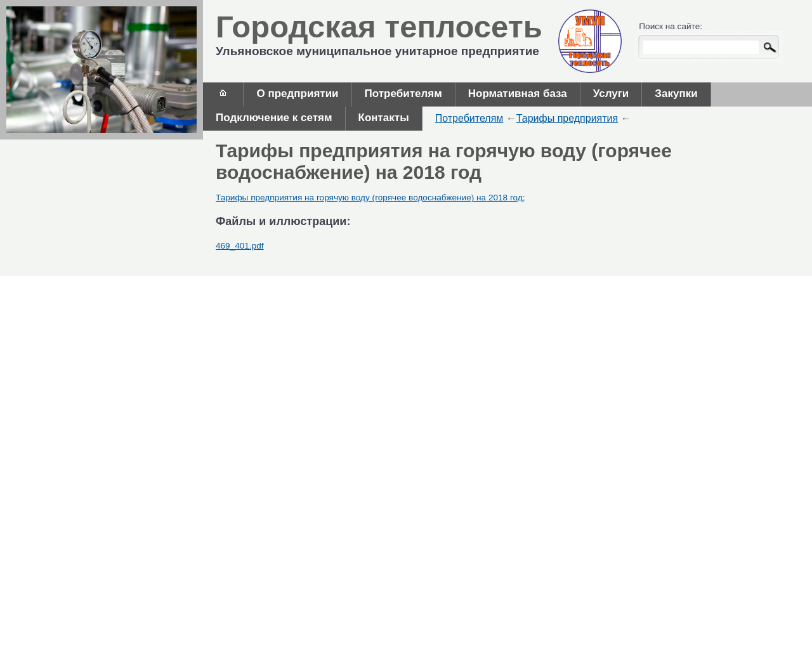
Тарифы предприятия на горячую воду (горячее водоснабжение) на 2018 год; (370, 198)
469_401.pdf (240, 246)
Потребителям (403, 94)
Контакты (384, 118)
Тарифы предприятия (567, 118)
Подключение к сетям (274, 118)
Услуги (611, 94)
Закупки (676, 94)
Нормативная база (518, 94)
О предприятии (297, 94)
